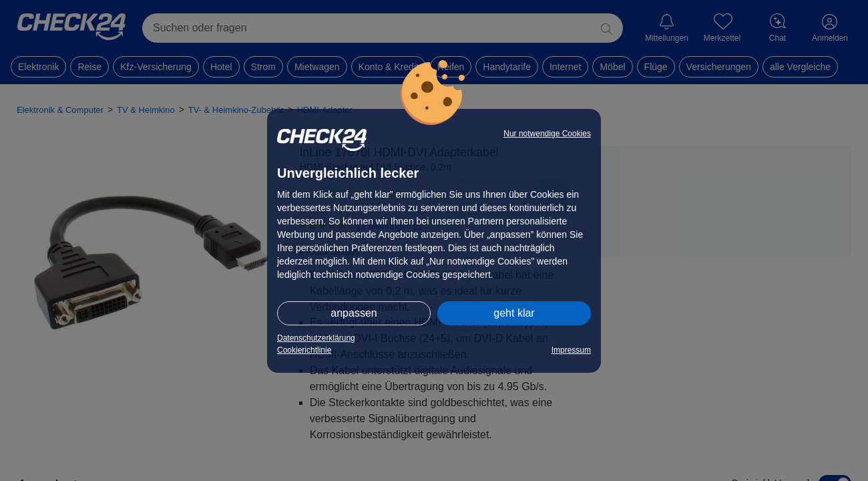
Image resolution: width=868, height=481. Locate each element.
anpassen (354, 313)
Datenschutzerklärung (316, 338)
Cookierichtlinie (304, 350)
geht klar (514, 313)
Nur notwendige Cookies (547, 134)
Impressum (571, 350)
